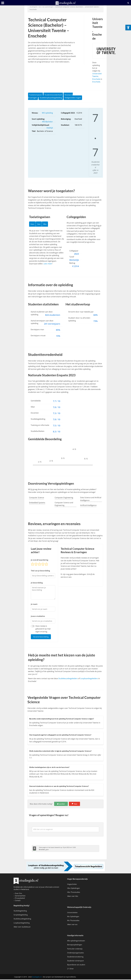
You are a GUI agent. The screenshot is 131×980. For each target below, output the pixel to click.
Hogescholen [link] (72, 885)
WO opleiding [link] (47, 113)
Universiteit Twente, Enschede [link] (97, 76)
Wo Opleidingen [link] (73, 917)
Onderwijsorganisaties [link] (75, 953)
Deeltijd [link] (50, 128)
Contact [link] (18, 901)
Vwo (40, 224)
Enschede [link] (96, 82)
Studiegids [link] (33, 7)
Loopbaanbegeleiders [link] (89, 679)
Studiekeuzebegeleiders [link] (68, 679)
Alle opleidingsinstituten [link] (76, 941)
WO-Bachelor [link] (47, 122)
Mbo (47, 224)
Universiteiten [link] (72, 913)
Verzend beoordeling (42, 637)
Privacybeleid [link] (20, 899)
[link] (128, 28)
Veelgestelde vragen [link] (73, 98)
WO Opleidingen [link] (48, 7)
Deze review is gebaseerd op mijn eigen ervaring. (43, 629)
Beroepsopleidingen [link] (75, 945)
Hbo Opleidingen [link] (73, 889)
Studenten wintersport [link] (75, 961)
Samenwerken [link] (20, 896)
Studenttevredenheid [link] (53, 95)
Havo (33, 224)
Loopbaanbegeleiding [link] (22, 923)
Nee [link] (76, 804)
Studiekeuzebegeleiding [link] (22, 919)
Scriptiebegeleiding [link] (21, 915)
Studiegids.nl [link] (37, 977)
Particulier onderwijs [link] (75, 949)
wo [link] (40, 7)
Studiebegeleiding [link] (20, 911)
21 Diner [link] (70, 969)
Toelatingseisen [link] (35, 95)
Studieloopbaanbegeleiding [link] (51, 98)
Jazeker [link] (62, 804)
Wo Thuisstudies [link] (73, 921)
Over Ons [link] (18, 894)
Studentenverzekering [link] (75, 957)
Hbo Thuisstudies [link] (74, 893)
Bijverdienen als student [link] (76, 965)
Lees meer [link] (48, 264)
